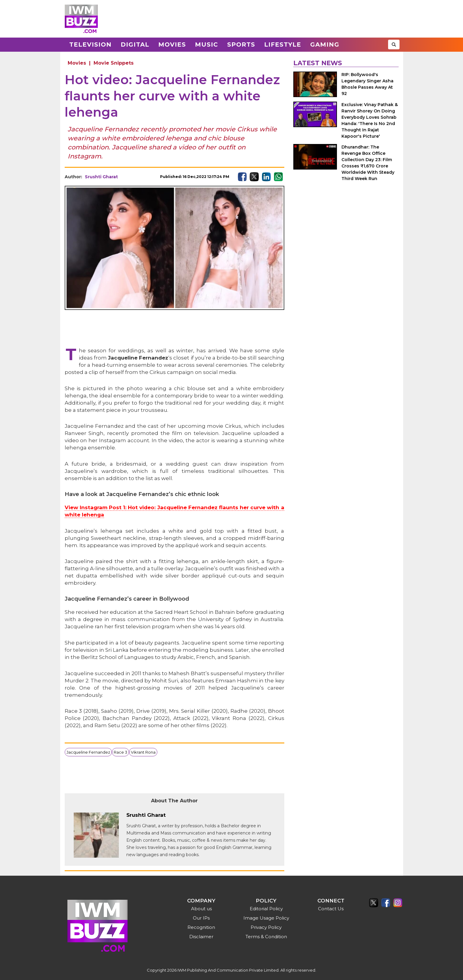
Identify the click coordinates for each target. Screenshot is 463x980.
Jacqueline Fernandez (88, 752)
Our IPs (201, 918)
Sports (241, 44)
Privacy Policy (266, 927)
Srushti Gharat (101, 177)
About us (201, 909)
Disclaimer (201, 937)
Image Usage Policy (266, 918)
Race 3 (120, 752)
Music (207, 44)
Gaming (325, 44)
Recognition (201, 927)
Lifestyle (283, 44)
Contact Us (331, 909)
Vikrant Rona (143, 752)
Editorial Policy (266, 909)
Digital (135, 44)
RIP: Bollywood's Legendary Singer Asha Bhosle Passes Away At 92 (367, 84)
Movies (172, 44)
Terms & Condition (266, 937)
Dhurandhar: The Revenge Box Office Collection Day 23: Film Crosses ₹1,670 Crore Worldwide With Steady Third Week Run (368, 163)
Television (90, 44)
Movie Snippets (114, 63)
